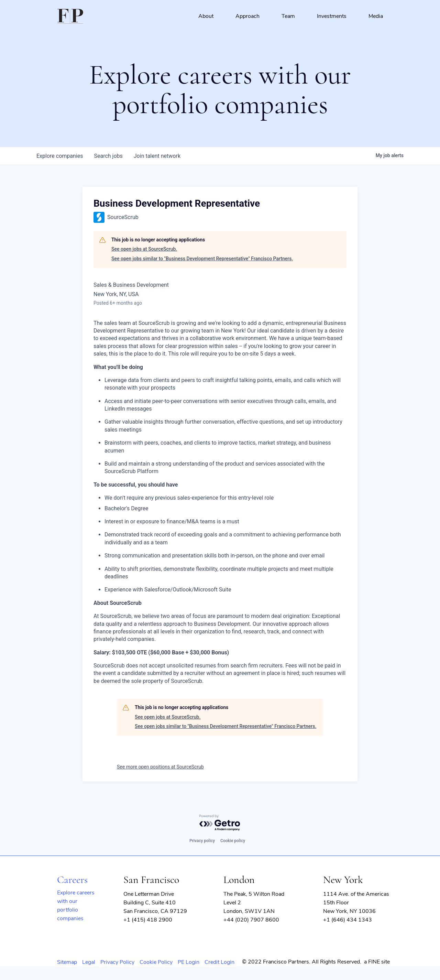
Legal (89, 962)
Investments (332, 16)
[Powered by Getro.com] (220, 823)
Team (288, 16)
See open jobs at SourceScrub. (144, 249)
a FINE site (377, 962)
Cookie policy (233, 841)
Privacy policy (202, 841)
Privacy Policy (117, 962)
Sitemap (67, 962)
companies (60, 156)
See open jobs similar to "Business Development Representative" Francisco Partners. (202, 259)
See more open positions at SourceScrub (160, 767)
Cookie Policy (156, 962)
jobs (108, 156)
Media (376, 16)
